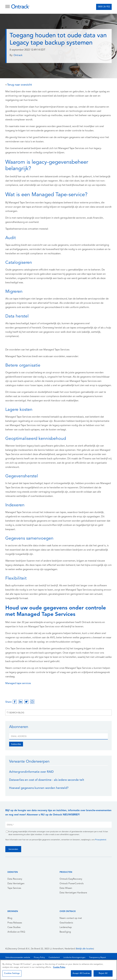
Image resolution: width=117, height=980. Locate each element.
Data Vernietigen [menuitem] (16, 884)
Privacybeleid (101, 840)
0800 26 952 (104, 7)
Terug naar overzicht (19, 85)
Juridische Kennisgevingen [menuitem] (74, 958)
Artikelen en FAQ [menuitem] (16, 932)
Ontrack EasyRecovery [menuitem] (71, 879)
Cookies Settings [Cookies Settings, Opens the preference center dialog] (12, 973)
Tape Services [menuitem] (14, 888)
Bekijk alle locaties (85, 949)
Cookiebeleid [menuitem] (54, 958)
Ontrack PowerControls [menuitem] (72, 884)
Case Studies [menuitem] (14, 927)
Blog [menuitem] (10, 918)
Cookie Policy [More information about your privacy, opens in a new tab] (59, 967)
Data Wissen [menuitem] (66, 888)
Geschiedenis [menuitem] (66, 923)
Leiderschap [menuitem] (66, 927)
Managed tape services (18, 683)
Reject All (103, 973)
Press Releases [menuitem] (15, 923)
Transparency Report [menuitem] (97, 958)
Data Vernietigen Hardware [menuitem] (73, 893)
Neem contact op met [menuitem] (71, 918)
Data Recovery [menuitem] (15, 879)
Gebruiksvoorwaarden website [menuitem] (18, 958)
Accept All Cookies (81, 973)
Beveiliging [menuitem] (65, 932)
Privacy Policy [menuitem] (39, 958)
